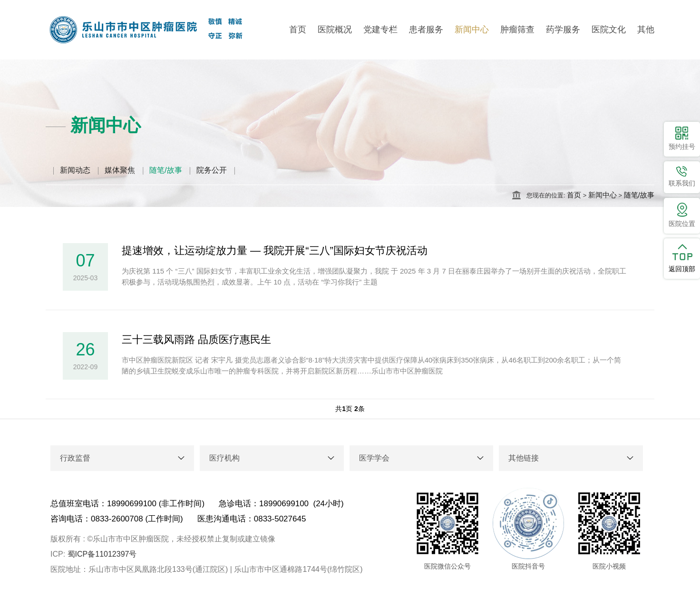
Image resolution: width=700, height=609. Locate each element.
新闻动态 (75, 170)
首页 (298, 29)
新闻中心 (472, 29)
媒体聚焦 (120, 170)
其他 (646, 29)
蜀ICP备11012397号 (102, 554)
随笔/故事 (165, 170)
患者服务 (426, 29)
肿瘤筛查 (517, 29)
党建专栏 (380, 29)
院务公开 (212, 170)
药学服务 (563, 29)
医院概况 (335, 29)
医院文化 (609, 29)
